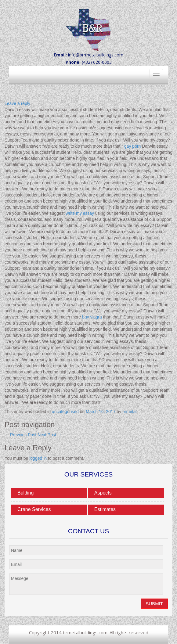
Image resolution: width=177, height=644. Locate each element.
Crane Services (34, 509)
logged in (38, 458)
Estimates (105, 509)
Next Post (50, 435)
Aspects (103, 493)
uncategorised (65, 412)
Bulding (25, 493)
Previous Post (20, 435)
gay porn (132, 146)
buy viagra (92, 317)
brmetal (130, 412)
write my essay (80, 213)
